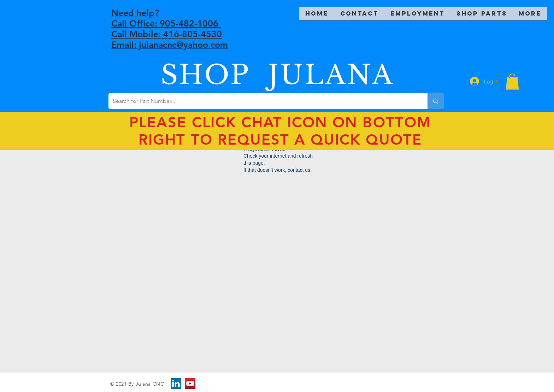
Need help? (135, 13)
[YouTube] (190, 384)
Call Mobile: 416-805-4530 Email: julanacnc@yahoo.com (170, 39)
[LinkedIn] (176, 384)
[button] (512, 81)
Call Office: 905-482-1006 (166, 23)
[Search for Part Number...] (263, 101)
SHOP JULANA (277, 75)
